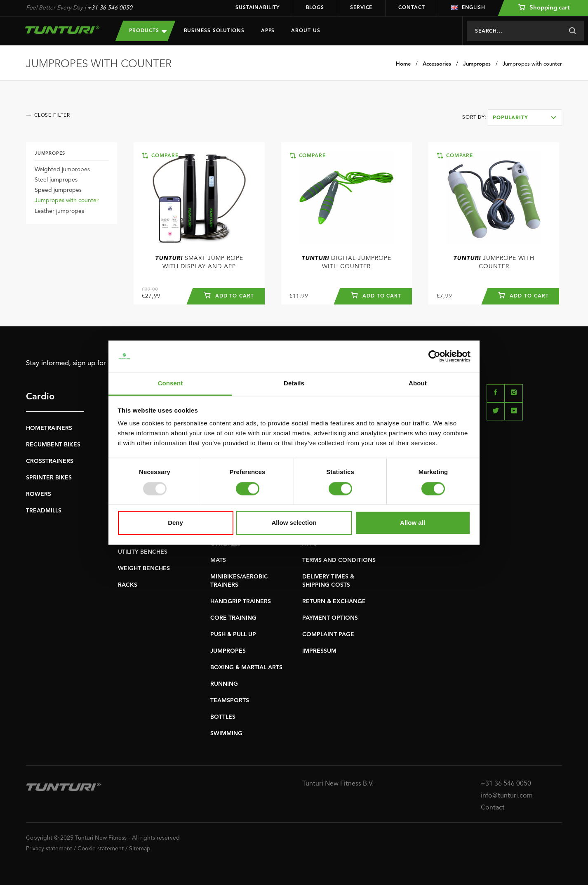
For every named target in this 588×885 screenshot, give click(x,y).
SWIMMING (226, 734)
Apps (268, 31)
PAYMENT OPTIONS (330, 618)
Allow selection (294, 523)
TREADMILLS (44, 511)
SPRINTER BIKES (49, 478)
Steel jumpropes (56, 180)
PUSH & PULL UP (233, 635)
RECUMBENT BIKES (53, 445)
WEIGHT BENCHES (144, 569)
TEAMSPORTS (230, 701)
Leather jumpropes (59, 211)
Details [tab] (294, 383)
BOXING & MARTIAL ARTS (246, 668)
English (468, 8)
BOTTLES (223, 717)
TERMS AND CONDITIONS (339, 560)
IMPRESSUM (319, 651)
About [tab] (418, 383)
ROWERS (39, 494)
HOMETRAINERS (49, 428)
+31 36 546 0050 (110, 8)
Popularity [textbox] (510, 118)
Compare (160, 156)
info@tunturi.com (507, 796)
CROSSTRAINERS (50, 461)
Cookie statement (101, 849)
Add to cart (229, 295)
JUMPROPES (228, 651)
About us (306, 31)
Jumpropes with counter (532, 64)
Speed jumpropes (58, 190)
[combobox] (525, 118)
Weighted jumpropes (62, 170)
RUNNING (224, 684)
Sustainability (258, 8)
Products (148, 31)
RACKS (128, 585)
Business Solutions (214, 31)
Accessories (437, 64)
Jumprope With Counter (494, 262)
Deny (175, 523)
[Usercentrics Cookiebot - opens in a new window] (434, 356)
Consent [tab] (171, 383)
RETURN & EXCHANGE (334, 602)
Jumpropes (477, 64)
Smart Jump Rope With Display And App (199, 262)
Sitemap (140, 849)
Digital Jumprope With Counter (346, 262)
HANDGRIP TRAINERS (241, 602)
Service (361, 8)
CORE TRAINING (233, 618)
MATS (218, 560)
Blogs (315, 8)
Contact (412, 8)
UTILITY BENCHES (143, 552)
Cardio (40, 397)
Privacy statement (49, 849)
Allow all (413, 523)
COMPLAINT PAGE (328, 635)
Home (403, 64)
